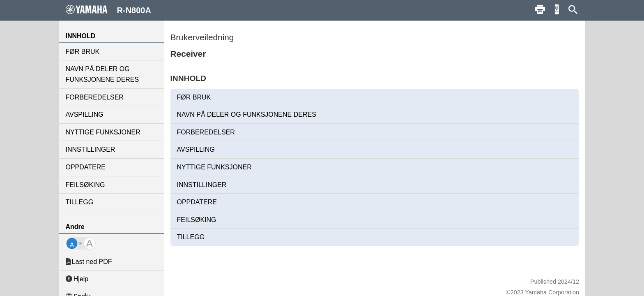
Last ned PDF (89, 262)
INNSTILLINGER (91, 149)
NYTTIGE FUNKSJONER (103, 132)
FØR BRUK (83, 52)
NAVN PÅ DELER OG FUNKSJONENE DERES (102, 74)
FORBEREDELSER (95, 97)
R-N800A (108, 10)
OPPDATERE (86, 167)
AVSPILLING (85, 114)
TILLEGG (80, 202)
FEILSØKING (85, 185)
